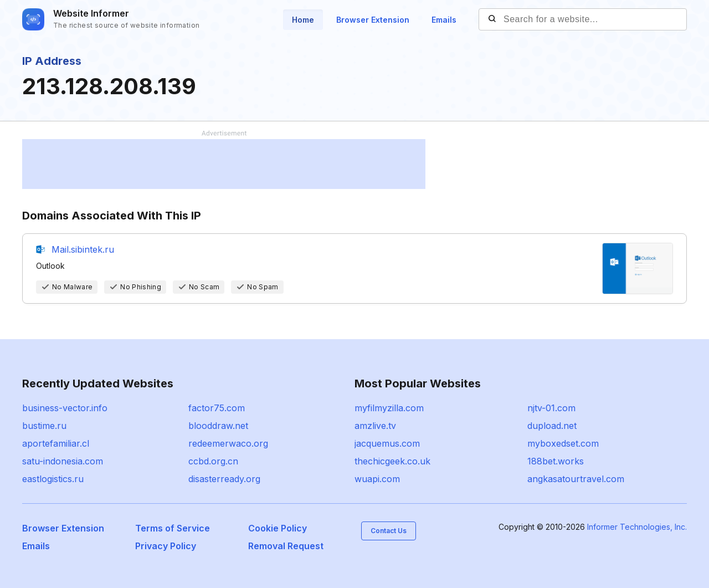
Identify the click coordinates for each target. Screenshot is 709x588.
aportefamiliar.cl (56, 443)
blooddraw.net (218, 426)
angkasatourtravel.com (576, 479)
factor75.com (217, 408)
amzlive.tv (375, 426)
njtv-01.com (551, 408)
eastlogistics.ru (53, 479)
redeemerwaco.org (228, 443)
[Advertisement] (224, 164)
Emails (444, 20)
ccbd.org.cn (213, 461)
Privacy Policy (166, 546)
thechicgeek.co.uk (392, 461)
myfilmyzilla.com (389, 408)
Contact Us (389, 531)
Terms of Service (173, 528)
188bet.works (556, 461)
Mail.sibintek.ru (83, 249)
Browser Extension (373, 20)
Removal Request (286, 546)
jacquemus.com (387, 443)
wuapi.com (377, 479)
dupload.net (552, 426)
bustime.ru (44, 426)
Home (303, 20)
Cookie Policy (278, 528)
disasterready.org (224, 479)
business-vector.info (65, 408)
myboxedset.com (563, 443)
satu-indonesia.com (63, 461)
